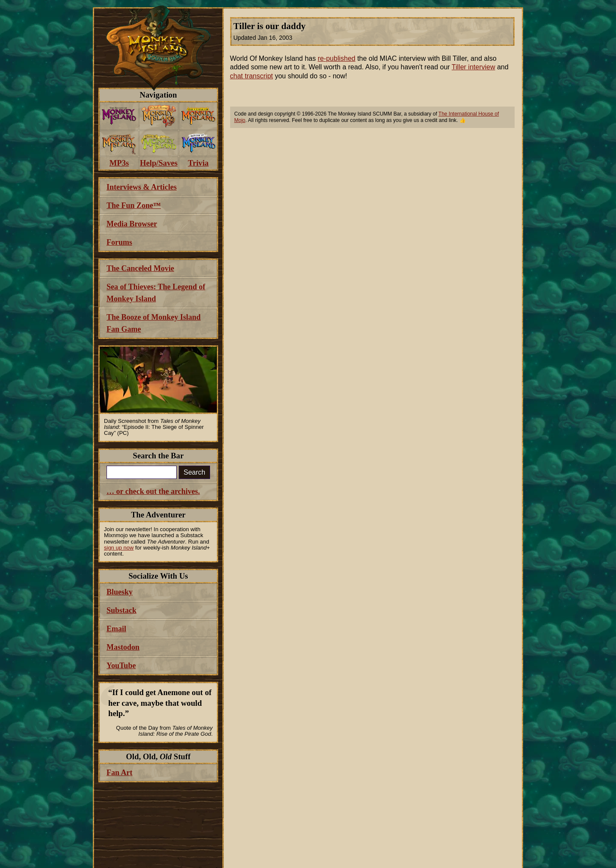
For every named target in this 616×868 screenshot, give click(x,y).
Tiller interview (474, 67)
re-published (337, 58)
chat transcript (252, 76)
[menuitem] (119, 116)
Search (194, 472)
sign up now (119, 548)
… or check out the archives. (153, 491)
